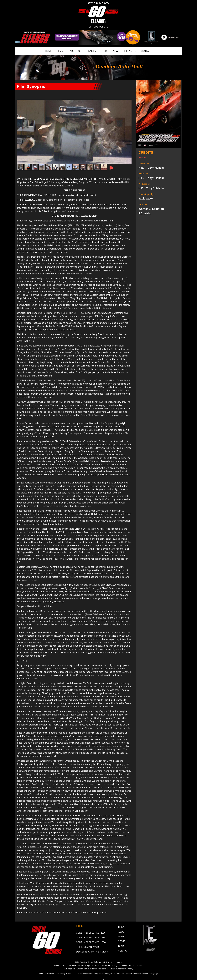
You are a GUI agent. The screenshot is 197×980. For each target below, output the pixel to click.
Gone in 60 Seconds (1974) (91, 936)
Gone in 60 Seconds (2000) (91, 927)
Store (104, 51)
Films (60, 51)
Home (49, 51)
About (122, 926)
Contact (146, 51)
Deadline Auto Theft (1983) (92, 946)
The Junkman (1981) (87, 941)
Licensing (130, 51)
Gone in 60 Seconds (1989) (91, 931)
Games (92, 51)
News (116, 51)
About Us (76, 51)
